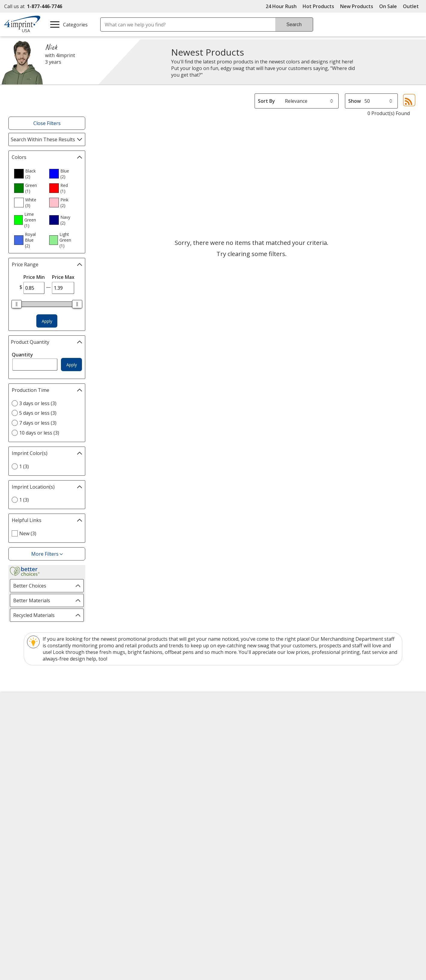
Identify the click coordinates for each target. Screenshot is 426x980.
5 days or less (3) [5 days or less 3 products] (38, 413)
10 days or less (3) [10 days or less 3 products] (39, 433)
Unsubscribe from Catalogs (41, 806)
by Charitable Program (255, 740)
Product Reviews (132, 773)
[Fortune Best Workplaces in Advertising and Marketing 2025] (28, 852)
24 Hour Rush (281, 6)
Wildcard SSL (281, 852)
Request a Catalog (134, 783)
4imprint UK (336, 740)
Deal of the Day (340, 779)
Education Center (133, 719)
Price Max (63, 277)
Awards (122, 729)
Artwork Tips (233, 729)
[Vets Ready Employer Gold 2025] (68, 852)
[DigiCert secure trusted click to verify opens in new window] (291, 835)
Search (294, 24)
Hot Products (318, 6)
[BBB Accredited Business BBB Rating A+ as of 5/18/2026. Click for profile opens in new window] (354, 835)
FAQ (118, 751)
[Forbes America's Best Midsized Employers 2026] (113, 852)
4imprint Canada (341, 729)
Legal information (364, 866)
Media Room (128, 762)
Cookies (19, 795)
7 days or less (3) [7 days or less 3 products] (38, 423)
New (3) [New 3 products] (28, 533)
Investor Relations (31, 763)
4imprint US (336, 719)
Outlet (412, 6)
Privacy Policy (25, 773)
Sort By (266, 101)
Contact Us (22, 740)
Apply (47, 321)
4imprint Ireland (341, 751)
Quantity (22, 355)
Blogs (120, 740)
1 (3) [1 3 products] (24, 466)
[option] (29, 174)
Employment (23, 751)
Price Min (34, 277)
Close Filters (47, 123)
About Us (20, 719)
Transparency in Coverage (144, 806)
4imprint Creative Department (252, 719)
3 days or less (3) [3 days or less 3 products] (38, 403)
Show (355, 101)
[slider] (17, 304)
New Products (357, 6)
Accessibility (23, 729)
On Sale (388, 6)
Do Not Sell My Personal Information (52, 784)
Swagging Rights (134, 794)
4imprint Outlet (340, 768)
